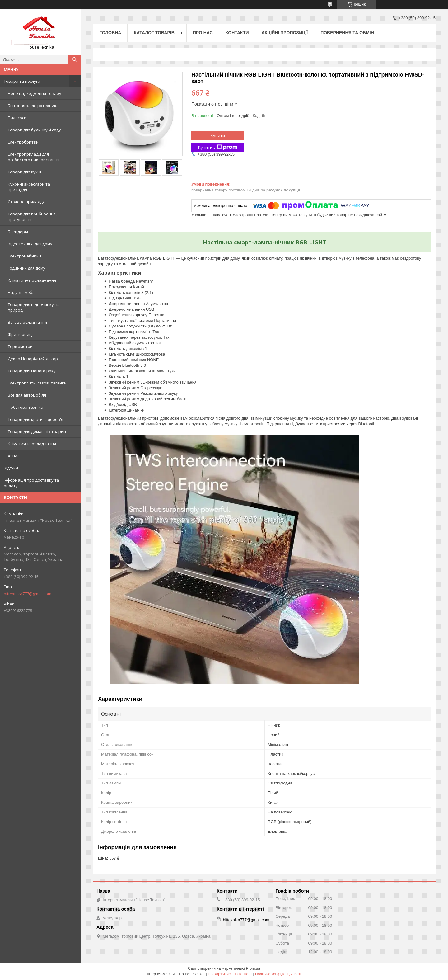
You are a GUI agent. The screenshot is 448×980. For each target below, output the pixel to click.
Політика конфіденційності (278, 974)
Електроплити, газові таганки (37, 383)
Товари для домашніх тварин (37, 431)
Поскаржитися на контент (230, 974)
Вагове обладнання (27, 322)
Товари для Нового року (32, 371)
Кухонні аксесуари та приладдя (29, 187)
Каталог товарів (154, 33)
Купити (218, 135)
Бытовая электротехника (33, 106)
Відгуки (11, 468)
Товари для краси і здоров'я (35, 419)
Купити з (218, 147)
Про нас (12, 456)
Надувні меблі (22, 292)
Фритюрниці (20, 334)
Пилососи (17, 118)
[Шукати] (75, 59)
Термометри (20, 346)
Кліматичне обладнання (32, 280)
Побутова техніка (26, 407)
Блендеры (18, 232)
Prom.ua (253, 968)
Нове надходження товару (35, 93)
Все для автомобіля (27, 395)
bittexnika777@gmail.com (28, 594)
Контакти (237, 33)
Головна (110, 33)
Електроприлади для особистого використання (34, 157)
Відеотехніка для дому (30, 244)
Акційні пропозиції (285, 33)
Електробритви (23, 142)
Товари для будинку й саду (34, 130)
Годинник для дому (27, 268)
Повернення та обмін (347, 33)
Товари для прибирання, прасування (32, 217)
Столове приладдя (26, 202)
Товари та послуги (22, 81)
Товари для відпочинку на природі (34, 307)
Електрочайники (24, 256)
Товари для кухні (24, 172)
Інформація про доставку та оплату (31, 483)
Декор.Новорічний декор (33, 359)
